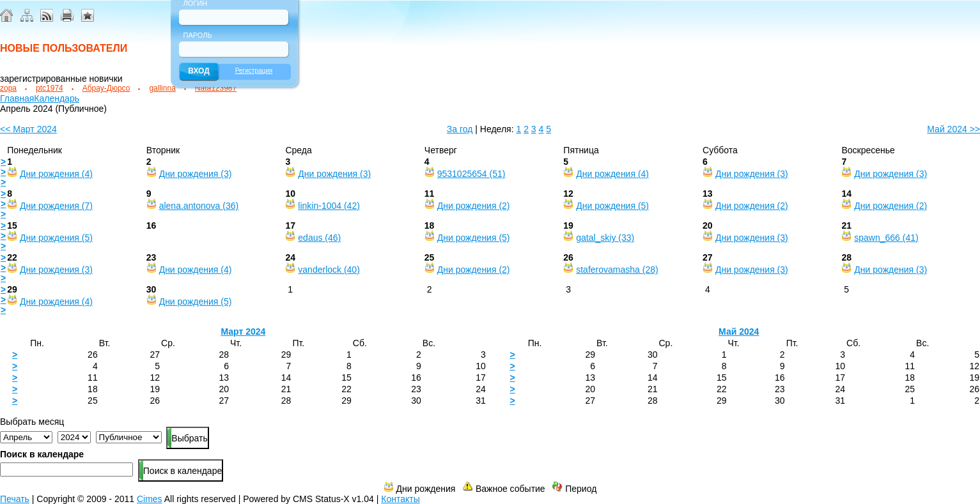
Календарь (57, 98)
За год (460, 129)
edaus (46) (319, 238)
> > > (3, 172)
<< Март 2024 (28, 129)
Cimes (150, 499)
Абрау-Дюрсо (106, 88)
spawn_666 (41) (886, 238)
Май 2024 (739, 332)
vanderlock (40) (329, 270)
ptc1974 (50, 88)
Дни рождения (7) (56, 206)
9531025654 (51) (471, 174)
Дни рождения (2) (474, 206)
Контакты (400, 499)
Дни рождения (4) (56, 174)
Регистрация (254, 71)
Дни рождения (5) (612, 206)
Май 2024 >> (953, 129)
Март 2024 (243, 332)
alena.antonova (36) (199, 206)
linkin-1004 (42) (329, 206)
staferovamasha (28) (617, 270)
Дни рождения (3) (196, 174)
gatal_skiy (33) (605, 238)
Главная (17, 98)
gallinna (162, 88)
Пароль (198, 35)
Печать (15, 499)
